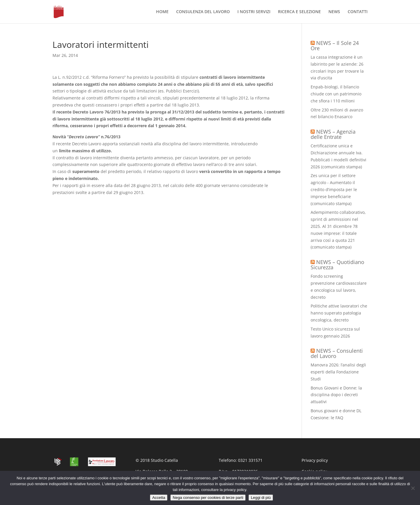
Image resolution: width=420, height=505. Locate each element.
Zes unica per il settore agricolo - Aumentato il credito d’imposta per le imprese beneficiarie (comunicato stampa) (334, 189)
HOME (162, 12)
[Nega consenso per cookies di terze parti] (413, 488)
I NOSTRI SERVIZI (254, 12)
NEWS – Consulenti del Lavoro (337, 353)
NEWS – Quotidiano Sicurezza (337, 265)
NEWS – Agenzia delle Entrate (333, 134)
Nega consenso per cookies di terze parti (208, 498)
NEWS (334, 12)
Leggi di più (261, 498)
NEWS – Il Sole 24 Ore (335, 46)
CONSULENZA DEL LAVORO (203, 12)
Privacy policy (315, 460)
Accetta (159, 498)
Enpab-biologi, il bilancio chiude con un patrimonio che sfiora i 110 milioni (336, 94)
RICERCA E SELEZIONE (299, 12)
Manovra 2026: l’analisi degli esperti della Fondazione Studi (338, 372)
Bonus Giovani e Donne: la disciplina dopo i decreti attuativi (336, 395)
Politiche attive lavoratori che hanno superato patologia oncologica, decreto (339, 313)
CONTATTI (358, 12)
